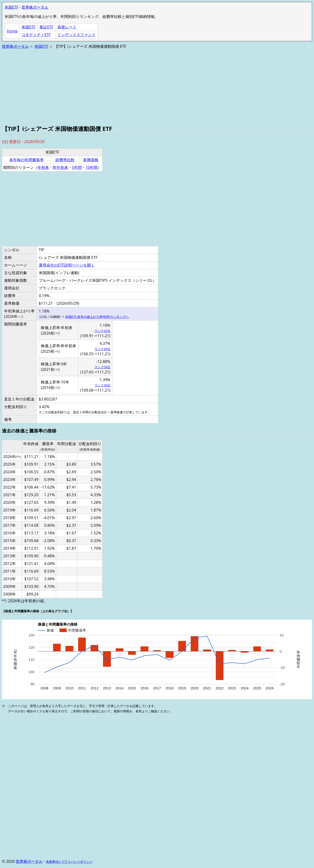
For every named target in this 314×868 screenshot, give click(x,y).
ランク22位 (102, 331)
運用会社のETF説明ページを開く (67, 265)
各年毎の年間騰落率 (27, 160)
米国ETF (11, 7)
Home (12, 31)
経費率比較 (65, 160)
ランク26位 (102, 385)
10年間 (92, 167)
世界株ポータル (35, 7)
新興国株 (91, 160)
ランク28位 (102, 349)
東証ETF (46, 27)
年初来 (43, 167)
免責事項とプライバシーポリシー (69, 862)
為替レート (67, 27)
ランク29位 (102, 367)
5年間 (77, 167)
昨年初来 (60, 167)
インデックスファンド (76, 35)
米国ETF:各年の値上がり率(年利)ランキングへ (97, 317)
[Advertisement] (145, 86)
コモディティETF (36, 35)
